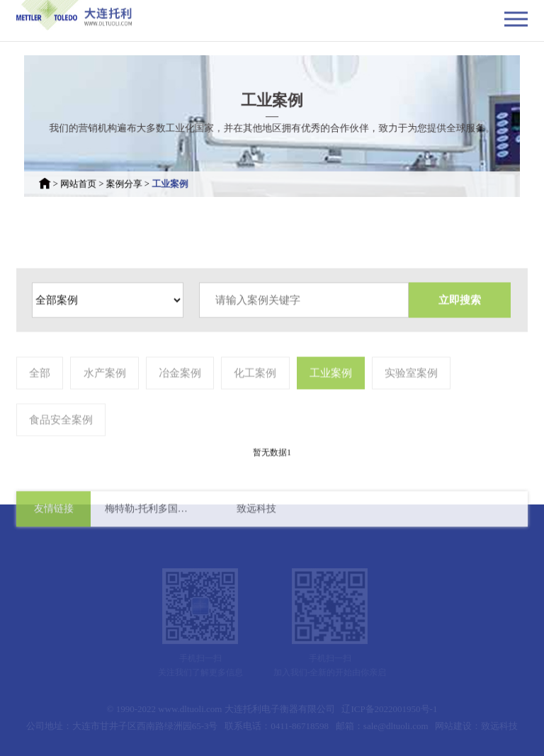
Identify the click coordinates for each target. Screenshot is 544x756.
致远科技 (256, 513)
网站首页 (97, 179)
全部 (40, 409)
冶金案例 (180, 409)
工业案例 (180, 179)
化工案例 (255, 409)
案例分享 (138, 179)
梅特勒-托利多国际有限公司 (151, 513)
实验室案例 (411, 409)
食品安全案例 (61, 456)
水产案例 (105, 409)
